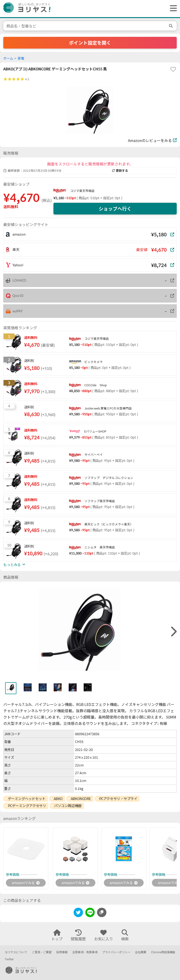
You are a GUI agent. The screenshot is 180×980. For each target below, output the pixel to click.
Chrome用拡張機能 (163, 952)
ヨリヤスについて (16, 952)
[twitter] (78, 914)
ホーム (8, 58)
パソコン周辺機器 (68, 806)
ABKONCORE (81, 799)
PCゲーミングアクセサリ (27, 806)
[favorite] (173, 69)
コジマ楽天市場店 (82, 191)
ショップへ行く (115, 209)
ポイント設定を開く (90, 43)
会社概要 (141, 952)
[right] (173, 632)
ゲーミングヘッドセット (27, 799)
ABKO (58, 799)
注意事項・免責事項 (85, 952)
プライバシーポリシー (116, 952)
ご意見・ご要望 (42, 952)
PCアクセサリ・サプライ (118, 799)
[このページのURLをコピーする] (102, 913)
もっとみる (14, 565)
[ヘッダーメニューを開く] (172, 9)
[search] (171, 26)
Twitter (9, 959)
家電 (21, 58)
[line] (90, 914)
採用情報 (62, 952)
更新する (120, 171)
